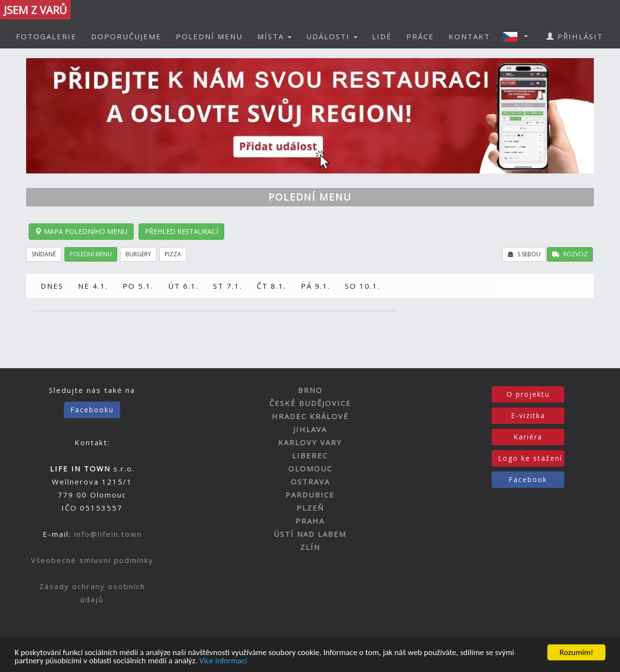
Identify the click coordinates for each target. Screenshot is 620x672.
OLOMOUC (310, 469)
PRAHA (310, 521)
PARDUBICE (310, 495)
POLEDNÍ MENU (209, 36)
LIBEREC (310, 455)
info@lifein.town (108, 534)
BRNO (310, 390)
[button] (518, 36)
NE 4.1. (93, 286)
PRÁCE (420, 36)
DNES (52, 286)
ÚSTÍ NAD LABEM (310, 534)
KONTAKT (469, 36)
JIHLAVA (310, 429)
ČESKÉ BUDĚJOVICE (310, 403)
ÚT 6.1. (183, 286)
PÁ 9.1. (316, 286)
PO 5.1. (138, 286)
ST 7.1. (228, 286)
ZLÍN (310, 547)
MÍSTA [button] (274, 36)
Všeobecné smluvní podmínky (92, 560)
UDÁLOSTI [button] (332, 36)
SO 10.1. (363, 286)
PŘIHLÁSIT (575, 36)
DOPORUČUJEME (126, 36)
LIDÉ (382, 36)
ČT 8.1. (271, 286)
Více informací (223, 662)
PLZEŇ (310, 508)
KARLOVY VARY (310, 442)
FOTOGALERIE (46, 36)
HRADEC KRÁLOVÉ (310, 416)
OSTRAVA (310, 482)
